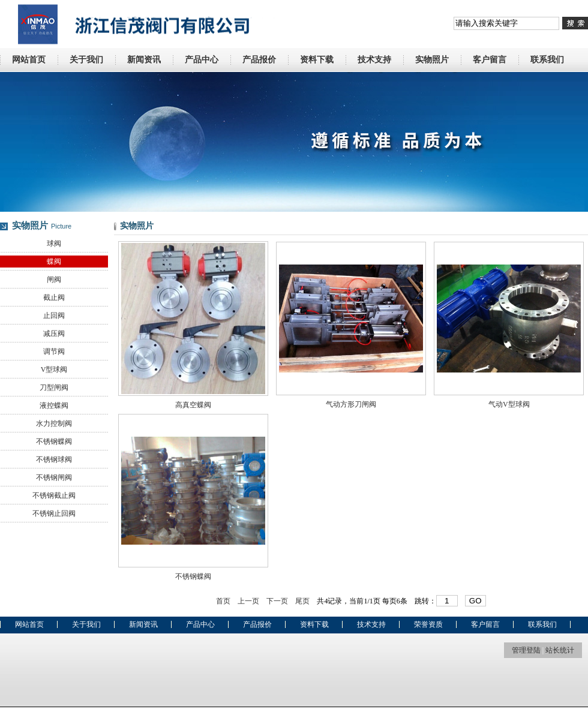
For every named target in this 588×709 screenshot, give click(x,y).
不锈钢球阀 (54, 459)
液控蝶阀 (54, 405)
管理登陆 (526, 650)
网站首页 (29, 60)
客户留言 (490, 60)
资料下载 (317, 60)
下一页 (277, 601)
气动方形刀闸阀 (351, 404)
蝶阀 (54, 262)
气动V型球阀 (509, 404)
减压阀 (54, 334)
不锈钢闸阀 (54, 477)
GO (475, 601)
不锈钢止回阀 (54, 513)
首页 (223, 601)
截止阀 (54, 298)
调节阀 (54, 352)
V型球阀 (54, 369)
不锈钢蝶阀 (54, 441)
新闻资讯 (144, 60)
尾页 (302, 601)
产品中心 (202, 60)
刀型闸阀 (54, 387)
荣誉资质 (428, 624)
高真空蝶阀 (193, 405)
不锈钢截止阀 (54, 495)
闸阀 (54, 280)
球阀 (54, 244)
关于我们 (86, 60)
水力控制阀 (54, 423)
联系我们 (547, 60)
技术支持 (374, 60)
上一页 (248, 601)
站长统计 (560, 650)
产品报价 (259, 60)
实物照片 (432, 60)
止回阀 (54, 316)
